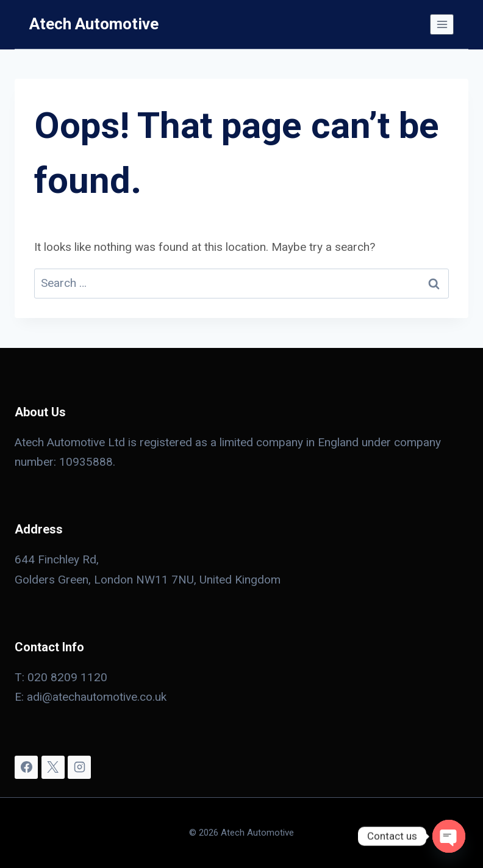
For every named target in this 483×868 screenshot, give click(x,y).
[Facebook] (26, 767)
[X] (53, 767)
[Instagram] (79, 767)
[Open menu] (442, 24)
